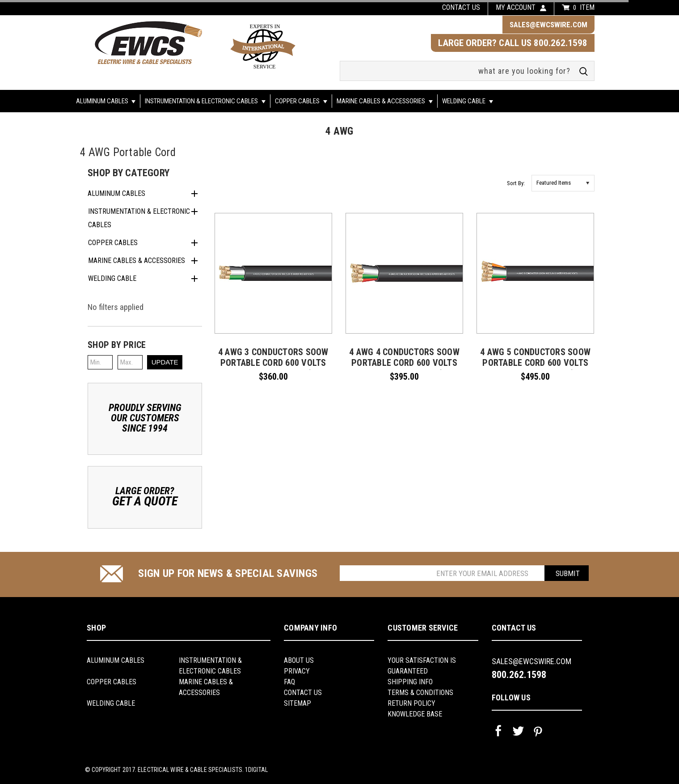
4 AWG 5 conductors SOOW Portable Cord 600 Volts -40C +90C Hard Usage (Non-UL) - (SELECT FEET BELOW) (536, 368)
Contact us (461, 7)
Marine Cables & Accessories (385, 101)
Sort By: (516, 183)
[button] (145, 345)
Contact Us (303, 693)
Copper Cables (301, 101)
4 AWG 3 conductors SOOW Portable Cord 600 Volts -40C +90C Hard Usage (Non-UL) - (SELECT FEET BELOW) (274, 368)
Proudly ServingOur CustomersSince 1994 (145, 418)
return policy (411, 703)
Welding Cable (468, 101)
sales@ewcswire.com (548, 25)
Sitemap (297, 703)
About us (299, 660)
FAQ (289, 682)
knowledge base (415, 714)
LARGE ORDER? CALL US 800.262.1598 (513, 43)
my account (516, 7)
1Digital (256, 770)
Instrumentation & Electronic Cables (205, 101)
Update (165, 362)
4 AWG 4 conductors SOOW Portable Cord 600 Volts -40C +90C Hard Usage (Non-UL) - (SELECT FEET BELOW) (405, 368)
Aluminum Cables (106, 101)
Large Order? (145, 496)
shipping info (410, 682)
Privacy (297, 671)
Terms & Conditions (420, 693)
